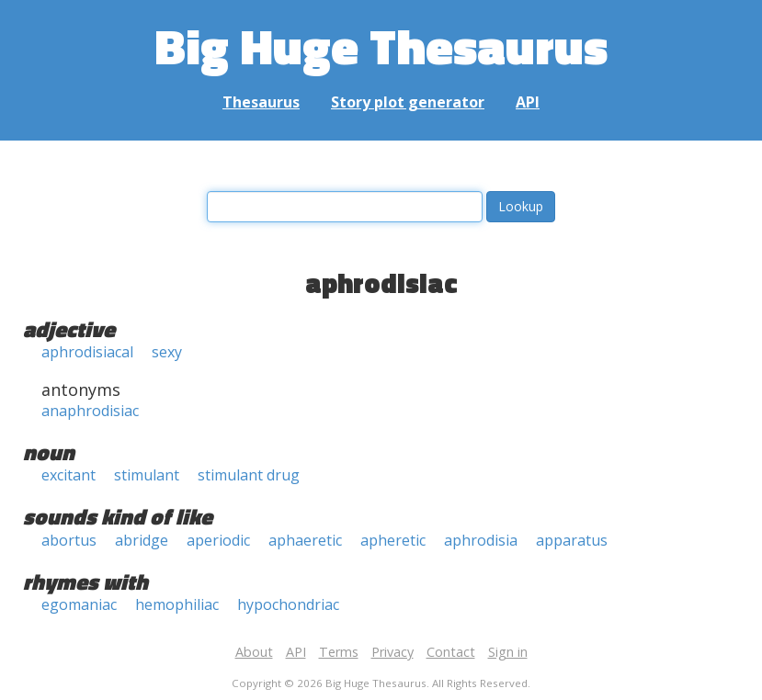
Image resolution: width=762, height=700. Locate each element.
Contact (451, 652)
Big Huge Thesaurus (381, 45)
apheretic (393, 540)
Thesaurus (261, 102)
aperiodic (218, 540)
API (528, 102)
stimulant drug (249, 475)
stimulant (147, 475)
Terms (339, 652)
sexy (167, 352)
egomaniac (79, 604)
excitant (68, 475)
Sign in (508, 652)
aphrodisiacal (87, 352)
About (254, 652)
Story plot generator (408, 102)
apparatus (572, 540)
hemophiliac (177, 604)
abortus (69, 540)
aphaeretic (305, 540)
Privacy (392, 652)
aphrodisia (481, 540)
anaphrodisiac (90, 411)
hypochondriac (288, 604)
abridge (142, 540)
